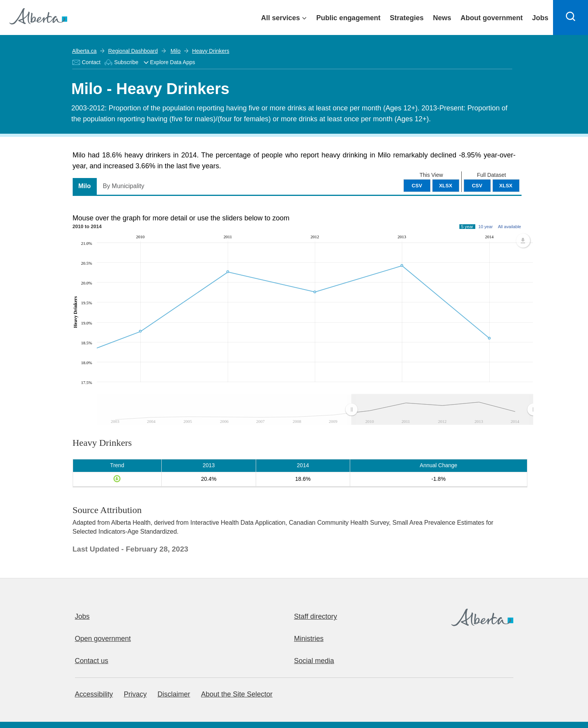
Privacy (135, 694)
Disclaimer (174, 694)
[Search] (571, 17)
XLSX (506, 186)
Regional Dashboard (133, 51)
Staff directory (316, 616)
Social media (314, 661)
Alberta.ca (85, 51)
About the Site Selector (237, 694)
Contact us (92, 661)
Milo (174, 51)
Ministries (309, 639)
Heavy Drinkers (209, 51)
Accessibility (94, 694)
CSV (477, 186)
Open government (103, 639)
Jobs (82, 616)
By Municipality (124, 186)
